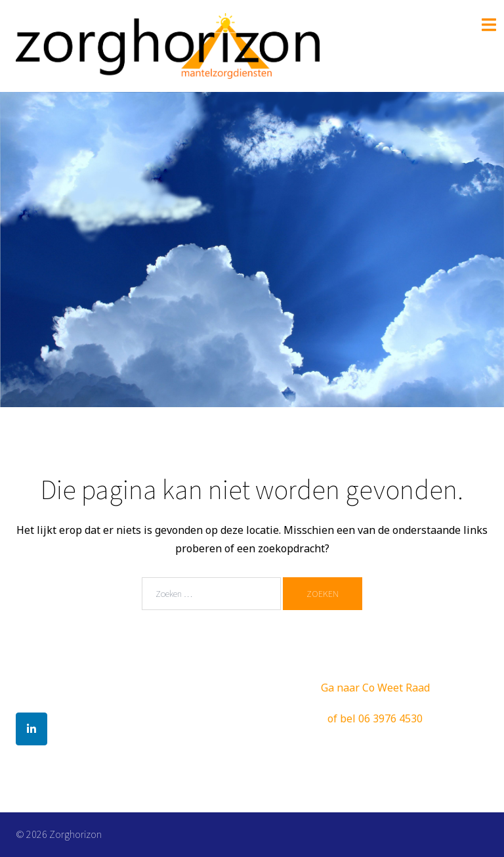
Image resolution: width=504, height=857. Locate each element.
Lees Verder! (252, 335)
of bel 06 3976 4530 (375, 718)
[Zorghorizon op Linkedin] (31, 729)
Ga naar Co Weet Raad (375, 688)
